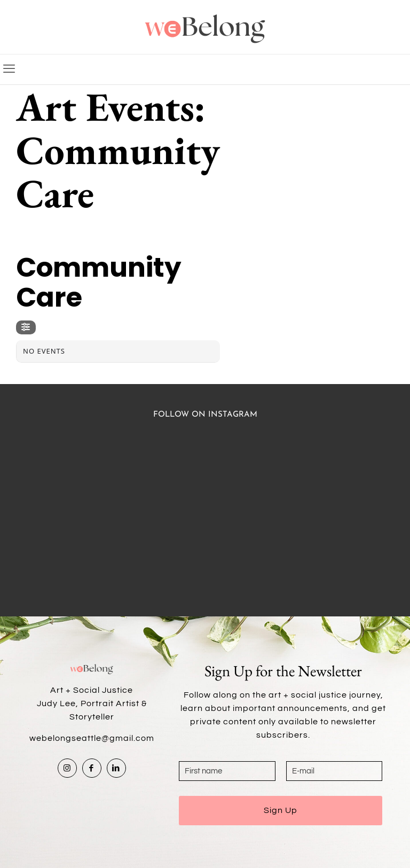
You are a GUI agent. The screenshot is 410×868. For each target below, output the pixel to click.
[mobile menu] (9, 69)
